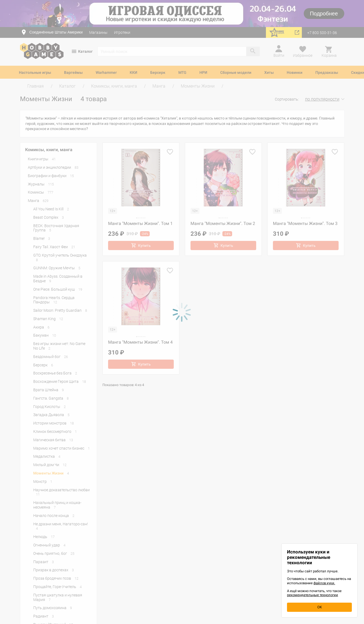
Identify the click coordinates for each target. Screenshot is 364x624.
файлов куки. (324, 583)
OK (320, 607)
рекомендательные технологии (313, 595)
